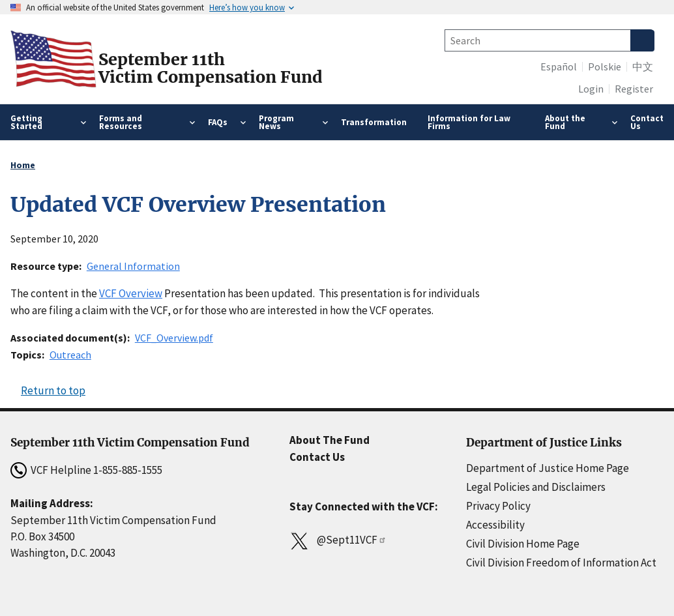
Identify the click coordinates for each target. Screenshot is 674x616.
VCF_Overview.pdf (174, 338)
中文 (643, 66)
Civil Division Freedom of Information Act (561, 563)
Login (591, 89)
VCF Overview (131, 293)
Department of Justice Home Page (548, 468)
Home (23, 165)
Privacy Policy (498, 506)
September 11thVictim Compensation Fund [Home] (211, 68)
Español (559, 66)
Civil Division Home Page (523, 544)
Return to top (53, 390)
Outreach (70, 355)
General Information (133, 266)
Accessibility (495, 525)
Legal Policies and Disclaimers (536, 487)
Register (634, 89)
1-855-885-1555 (128, 470)
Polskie (605, 66)
